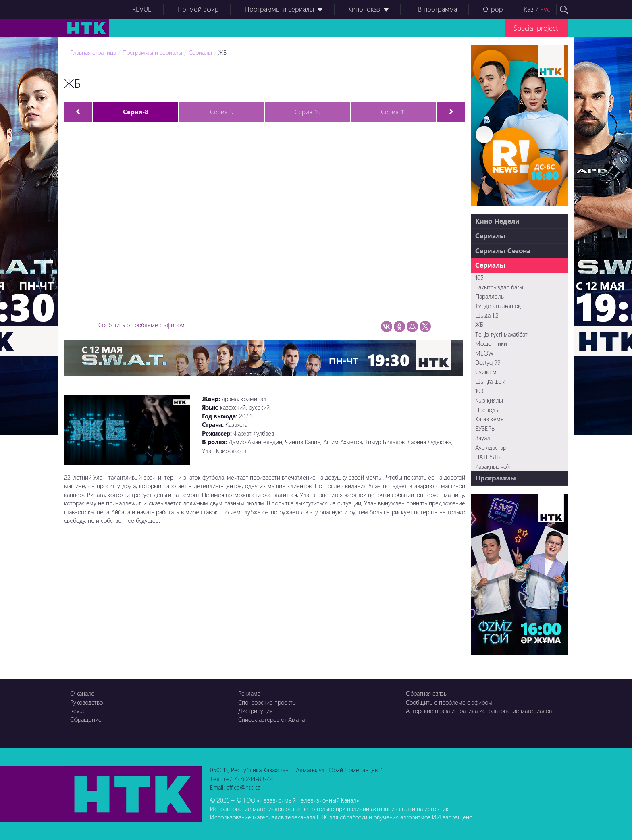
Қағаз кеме (490, 419)
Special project (536, 28)
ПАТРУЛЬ (488, 457)
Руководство (86, 702)
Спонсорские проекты (267, 702)
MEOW (484, 353)
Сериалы (200, 52)
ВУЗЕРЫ (485, 428)
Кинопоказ (364, 9)
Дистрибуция (255, 711)
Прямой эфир (198, 9)
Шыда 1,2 (487, 315)
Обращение (86, 719)
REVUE (142, 9)
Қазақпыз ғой (493, 466)
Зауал (483, 438)
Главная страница (93, 52)
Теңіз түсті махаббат (501, 334)
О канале (82, 693)
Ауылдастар (491, 447)
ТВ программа (436, 9)
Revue (78, 711)
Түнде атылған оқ (498, 306)
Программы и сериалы (279, 9)
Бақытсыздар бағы (499, 287)
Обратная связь (426, 693)
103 (479, 391)
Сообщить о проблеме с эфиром (141, 325)
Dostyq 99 (488, 362)
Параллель (490, 296)
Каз (529, 9)
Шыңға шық (490, 381)
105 (479, 277)
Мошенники (491, 343)
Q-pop (493, 9)
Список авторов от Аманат (273, 719)
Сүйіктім (486, 372)
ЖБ (222, 52)
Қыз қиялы (489, 400)
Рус (545, 9)
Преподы (487, 410)
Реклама (249, 693)
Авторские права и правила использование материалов (479, 711)
